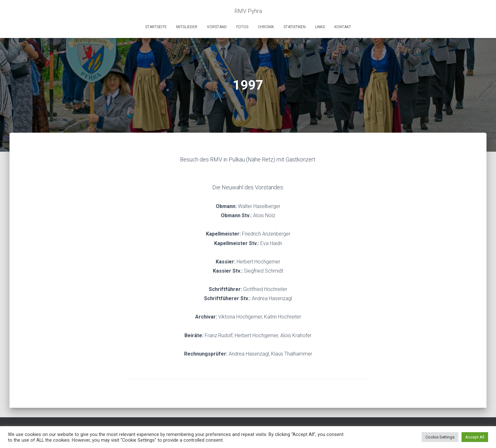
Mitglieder (187, 27)
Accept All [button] (475, 437)
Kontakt (343, 27)
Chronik (266, 27)
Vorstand (217, 27)
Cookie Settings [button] (440, 437)
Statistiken (294, 27)
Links (320, 27)
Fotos (242, 27)
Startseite (156, 27)
